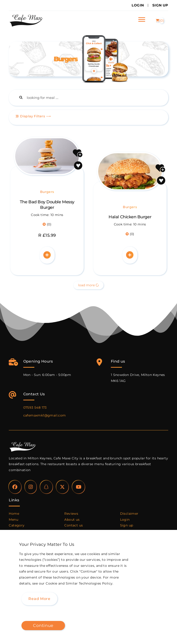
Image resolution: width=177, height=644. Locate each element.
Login (138, 5)
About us (72, 520)
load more (88, 285)
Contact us (74, 525)
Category (17, 525)
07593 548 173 (35, 408)
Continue (43, 625)
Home (14, 514)
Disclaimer (129, 514)
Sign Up (160, 5)
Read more (39, 599)
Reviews (71, 514)
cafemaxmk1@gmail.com (45, 415)
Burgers (47, 192)
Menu (13, 520)
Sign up (127, 525)
